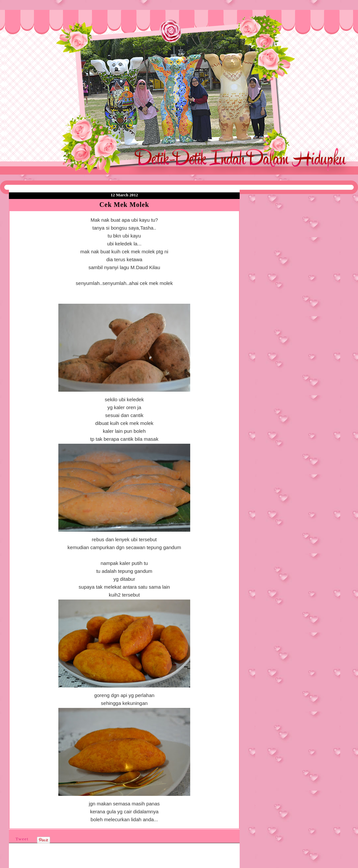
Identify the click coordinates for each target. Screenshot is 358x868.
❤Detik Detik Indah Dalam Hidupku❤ (47, 25)
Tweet (22, 839)
